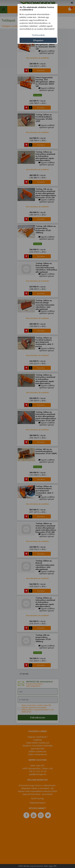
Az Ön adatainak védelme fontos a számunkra (37, 8)
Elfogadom (38, 40)
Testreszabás (38, 35)
